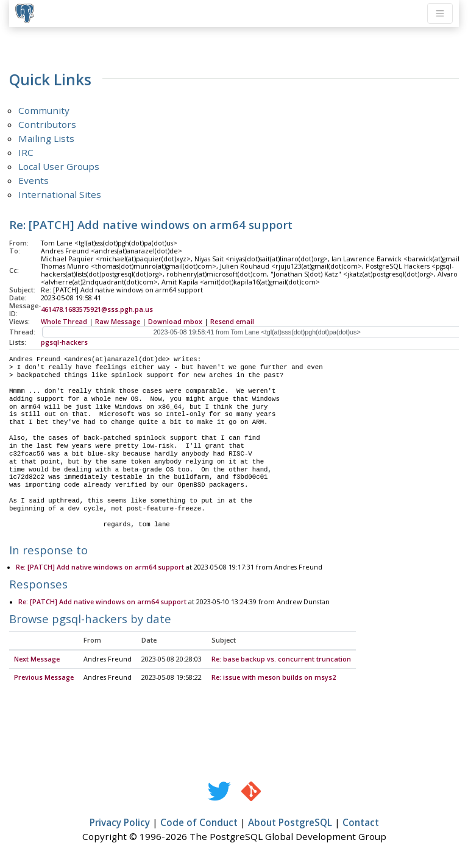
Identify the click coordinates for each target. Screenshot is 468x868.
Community (44, 110)
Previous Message (44, 678)
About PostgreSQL (290, 823)
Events (34, 180)
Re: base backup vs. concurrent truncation (281, 660)
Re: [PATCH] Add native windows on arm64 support (100, 568)
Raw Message (118, 322)
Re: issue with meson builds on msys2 (274, 678)
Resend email (232, 322)
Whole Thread (64, 322)
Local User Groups (59, 166)
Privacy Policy (120, 823)
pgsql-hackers (64, 342)
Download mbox (175, 322)
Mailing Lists (46, 138)
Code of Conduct (199, 823)
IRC (26, 152)
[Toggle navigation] (440, 13)
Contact (361, 823)
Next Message (37, 660)
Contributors (47, 124)
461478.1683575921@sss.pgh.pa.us (97, 309)
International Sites (60, 194)
